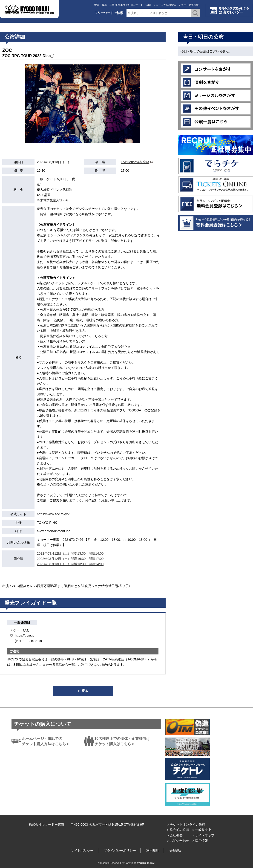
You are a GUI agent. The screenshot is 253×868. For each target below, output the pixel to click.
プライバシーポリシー (120, 851)
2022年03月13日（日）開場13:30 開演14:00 (70, 564)
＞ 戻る (83, 691)
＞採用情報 (200, 841)
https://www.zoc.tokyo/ (53, 514)
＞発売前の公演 (178, 830)
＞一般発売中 (201, 830)
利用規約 (153, 851)
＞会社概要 (175, 835)
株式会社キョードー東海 (46, 825)
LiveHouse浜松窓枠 (135, 162)
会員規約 (176, 851)
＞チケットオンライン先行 (186, 825)
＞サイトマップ (203, 835)
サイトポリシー (82, 851)
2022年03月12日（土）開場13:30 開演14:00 (70, 553)
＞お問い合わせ (178, 841)
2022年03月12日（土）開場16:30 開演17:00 (70, 559)
